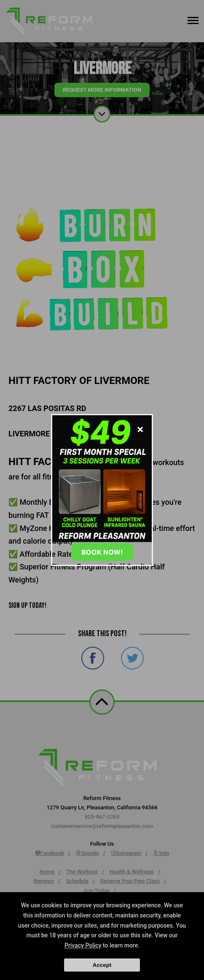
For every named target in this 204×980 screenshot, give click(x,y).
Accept (102, 965)
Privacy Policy (83, 945)
